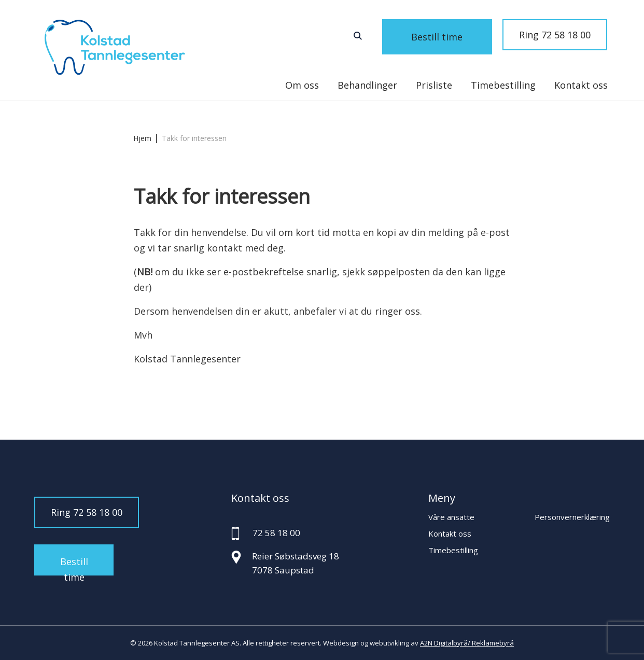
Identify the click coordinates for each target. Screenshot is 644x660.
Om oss (302, 85)
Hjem (142, 138)
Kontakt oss (581, 85)
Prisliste (434, 85)
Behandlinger (367, 85)
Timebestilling (503, 85)
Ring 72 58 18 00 (555, 35)
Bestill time (450, 35)
